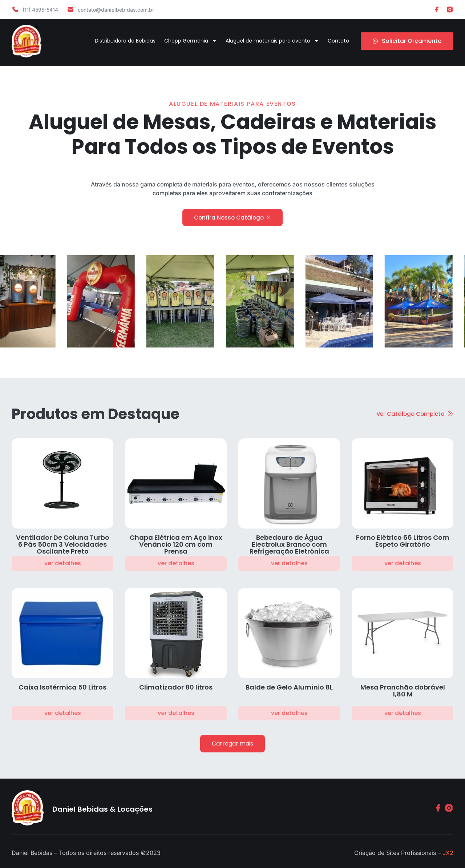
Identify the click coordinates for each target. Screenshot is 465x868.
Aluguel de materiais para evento (272, 41)
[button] (232, 744)
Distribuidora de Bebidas (125, 41)
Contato (338, 41)
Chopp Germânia (191, 41)
